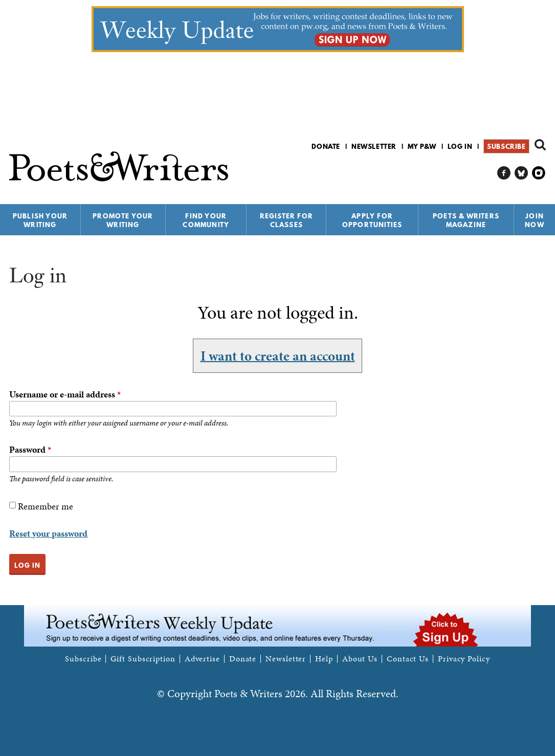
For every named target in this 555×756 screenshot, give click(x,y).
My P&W (422, 146)
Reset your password (48, 533)
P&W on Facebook (504, 173)
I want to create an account (278, 355)
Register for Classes (286, 220)
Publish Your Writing (40, 220)
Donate (326, 146)
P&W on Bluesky (521, 173)
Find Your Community (206, 220)
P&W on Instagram (539, 173)
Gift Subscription (143, 659)
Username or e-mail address (65, 394)
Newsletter (374, 146)
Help (324, 659)
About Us (360, 659)
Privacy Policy (464, 659)
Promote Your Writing (123, 220)
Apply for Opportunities (372, 220)
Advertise (202, 659)
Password (30, 449)
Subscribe (506, 146)
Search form (540, 145)
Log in (460, 146)
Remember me (46, 506)
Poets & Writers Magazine (466, 220)
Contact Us (408, 659)
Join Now (535, 220)
